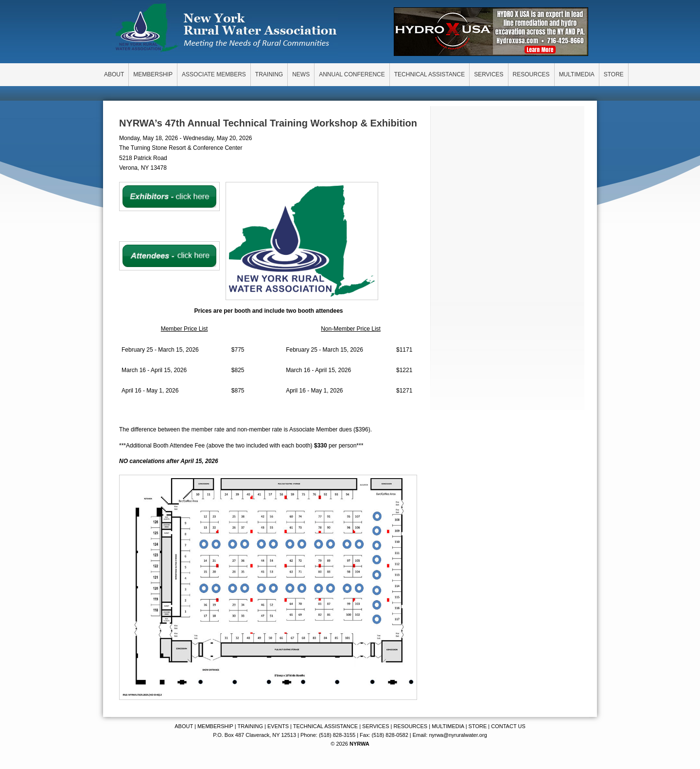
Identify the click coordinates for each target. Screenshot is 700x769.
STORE (478, 726)
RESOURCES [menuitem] (531, 74)
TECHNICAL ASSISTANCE (325, 726)
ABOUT (184, 726)
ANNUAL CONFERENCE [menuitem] (352, 74)
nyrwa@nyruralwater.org (458, 735)
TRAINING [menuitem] (269, 74)
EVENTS (278, 726)
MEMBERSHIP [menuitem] (153, 74)
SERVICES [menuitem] (489, 74)
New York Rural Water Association (226, 29)
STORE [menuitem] (614, 74)
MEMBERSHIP (215, 726)
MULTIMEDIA (448, 726)
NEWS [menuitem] (301, 74)
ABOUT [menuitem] (114, 74)
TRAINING (250, 726)
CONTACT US (508, 726)
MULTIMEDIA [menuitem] (577, 74)
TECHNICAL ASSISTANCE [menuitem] (429, 74)
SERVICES (376, 726)
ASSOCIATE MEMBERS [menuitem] (214, 74)
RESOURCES (410, 726)
